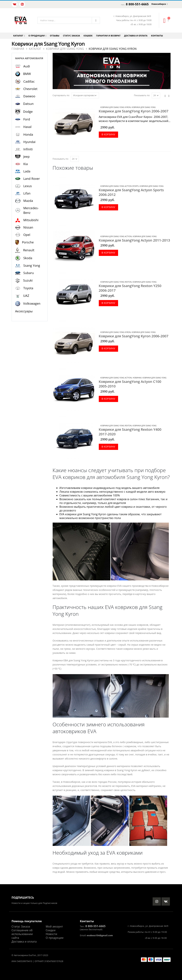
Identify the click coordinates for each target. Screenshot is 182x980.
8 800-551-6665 (137, 4)
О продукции (36, 36)
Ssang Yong (32, 265)
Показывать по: (142, 95)
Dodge (28, 112)
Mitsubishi (31, 220)
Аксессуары (24, 311)
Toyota (28, 288)
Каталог (18, 36)
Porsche (28, 242)
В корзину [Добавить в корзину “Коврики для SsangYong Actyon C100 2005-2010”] (108, 399)
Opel (27, 235)
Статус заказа (71, 36)
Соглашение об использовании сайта (22, 934)
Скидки (51, 930)
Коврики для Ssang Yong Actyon (116, 236)
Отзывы (55, 36)
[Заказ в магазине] (85, 95)
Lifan (27, 193)
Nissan (28, 227)
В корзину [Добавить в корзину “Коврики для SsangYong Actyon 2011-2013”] (108, 253)
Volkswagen (32, 303)
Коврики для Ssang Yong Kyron (116, 107)
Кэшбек (88, 36)
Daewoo (29, 96)
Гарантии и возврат (108, 36)
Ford (27, 119)
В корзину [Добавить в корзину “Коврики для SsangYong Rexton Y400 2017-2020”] (108, 447)
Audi (27, 66)
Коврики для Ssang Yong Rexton (116, 282)
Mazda (28, 201)
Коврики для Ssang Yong (144, 107)
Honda (28, 134)
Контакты (157, 36)
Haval (28, 127)
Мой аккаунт (54, 926)
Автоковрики (21, 955)
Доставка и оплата (136, 36)
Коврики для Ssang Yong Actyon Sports (120, 186)
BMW (27, 74)
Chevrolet (31, 89)
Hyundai (29, 142)
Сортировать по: (61, 95)
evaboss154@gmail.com (100, 935)
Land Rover (32, 179)
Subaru (29, 273)
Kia (26, 164)
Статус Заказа (21, 926)
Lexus (28, 186)
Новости (52, 934)
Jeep (27, 157)
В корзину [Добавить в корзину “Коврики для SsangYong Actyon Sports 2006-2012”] (108, 207)
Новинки (137, 378)
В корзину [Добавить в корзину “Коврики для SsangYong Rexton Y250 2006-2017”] (108, 303)
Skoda (28, 258)
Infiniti (28, 149)
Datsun (28, 104)
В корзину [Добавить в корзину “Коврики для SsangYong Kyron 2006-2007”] (108, 134)
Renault (29, 250)
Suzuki (28, 280)
